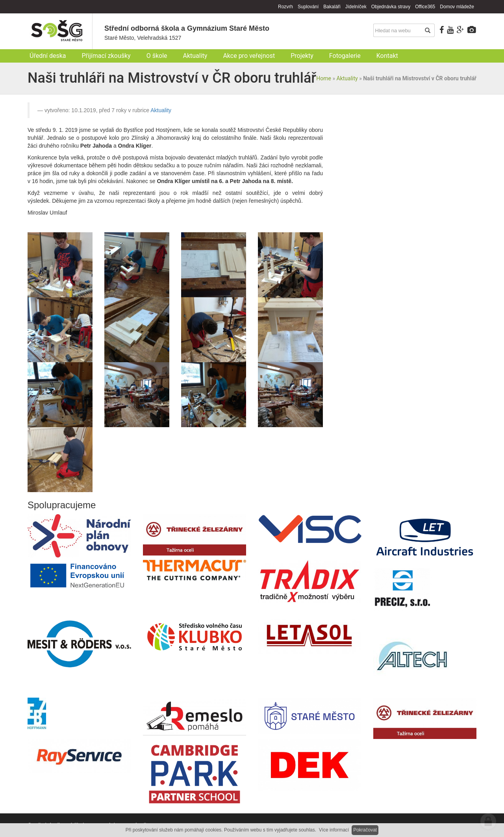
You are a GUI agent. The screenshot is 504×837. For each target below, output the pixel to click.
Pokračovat (365, 830)
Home (324, 78)
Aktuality (347, 78)
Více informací (334, 830)
